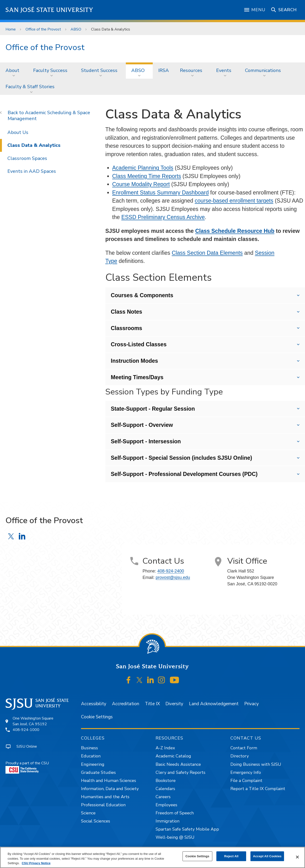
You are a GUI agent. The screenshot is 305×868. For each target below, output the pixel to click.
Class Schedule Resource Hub (235, 231)
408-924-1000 (26, 730)
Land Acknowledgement (214, 704)
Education (91, 756)
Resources (191, 70)
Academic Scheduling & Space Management (49, 116)
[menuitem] (14, 71)
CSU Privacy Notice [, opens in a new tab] (36, 863)
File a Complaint (246, 781)
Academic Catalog (173, 756)
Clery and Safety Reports (180, 772)
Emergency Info (246, 772)
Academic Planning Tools (143, 168)
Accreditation (126, 704)
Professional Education (103, 805)
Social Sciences (96, 821)
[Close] (297, 857)
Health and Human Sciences (109, 781)
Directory (240, 756)
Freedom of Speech (175, 813)
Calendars (165, 789)
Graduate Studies (98, 772)
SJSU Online (27, 746)
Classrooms (127, 328)
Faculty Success (50, 70)
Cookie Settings (97, 717)
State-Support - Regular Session (153, 409)
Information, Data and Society (110, 789)
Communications (263, 70)
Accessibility (94, 704)
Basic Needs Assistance (178, 764)
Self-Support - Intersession (146, 441)
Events (224, 70)
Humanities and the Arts (105, 797)
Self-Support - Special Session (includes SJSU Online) (181, 458)
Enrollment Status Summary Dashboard (160, 193)
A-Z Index (165, 748)
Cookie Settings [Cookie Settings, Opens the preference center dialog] (197, 856)
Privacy (252, 704)
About (12, 70)
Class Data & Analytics (111, 29)
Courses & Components (142, 295)
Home (11, 29)
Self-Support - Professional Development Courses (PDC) (184, 474)
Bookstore (166, 781)
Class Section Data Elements (207, 253)
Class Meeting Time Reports (147, 176)
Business (89, 748)
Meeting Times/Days (137, 377)
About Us (18, 132)
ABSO (76, 29)
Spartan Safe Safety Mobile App (187, 829)
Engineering (93, 764)
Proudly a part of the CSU (27, 767)
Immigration (168, 821)
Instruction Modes (134, 361)
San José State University (49, 10)
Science (88, 813)
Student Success (99, 70)
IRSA (164, 70)
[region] (152, 857)
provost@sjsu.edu (173, 577)
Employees (166, 805)
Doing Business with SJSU (256, 764)
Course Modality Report (141, 184)
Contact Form (244, 748)
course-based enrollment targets (234, 201)
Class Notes (127, 312)
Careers (163, 797)
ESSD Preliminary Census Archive (163, 217)
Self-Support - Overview (142, 425)
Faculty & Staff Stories (30, 87)
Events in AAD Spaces (32, 171)
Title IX (152, 704)
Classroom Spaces (27, 158)
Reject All (231, 856)
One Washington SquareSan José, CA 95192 (33, 721)
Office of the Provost (43, 29)
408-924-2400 (171, 571)
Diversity (174, 704)
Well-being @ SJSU (175, 837)
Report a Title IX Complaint (258, 789)
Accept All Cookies (267, 856)
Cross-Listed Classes (139, 344)
